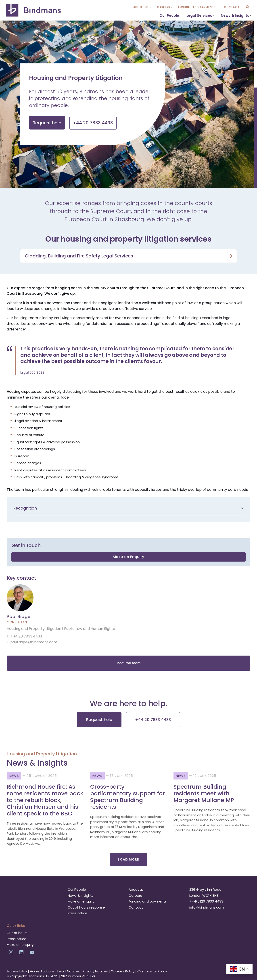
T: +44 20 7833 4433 (24, 637)
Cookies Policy (123, 971)
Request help (99, 719)
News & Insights (81, 895)
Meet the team (128, 664)
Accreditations (42, 971)
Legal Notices (69, 971)
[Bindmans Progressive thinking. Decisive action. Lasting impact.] (34, 10)
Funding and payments (148, 901)
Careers (135, 895)
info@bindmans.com (207, 907)
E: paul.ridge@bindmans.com (32, 643)
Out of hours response (86, 907)
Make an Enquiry (129, 557)
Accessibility (17, 971)
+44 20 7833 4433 (153, 719)
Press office (77, 913)
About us (136, 889)
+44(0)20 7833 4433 (206, 901)
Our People (169, 16)
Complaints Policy (152, 971)
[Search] (248, 7)
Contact (136, 907)
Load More (128, 859)
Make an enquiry (81, 901)
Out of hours (17, 932)
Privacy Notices (95, 971)
